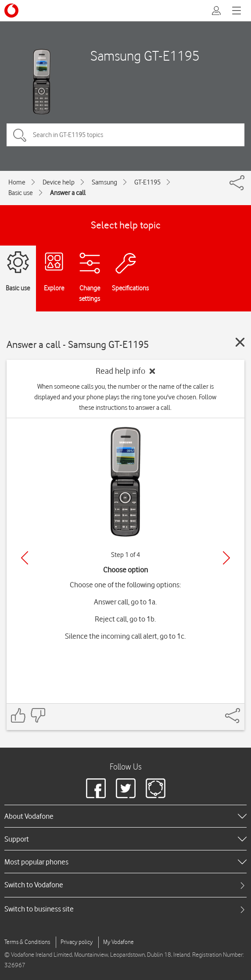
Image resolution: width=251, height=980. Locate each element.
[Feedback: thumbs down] (38, 715)
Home (17, 182)
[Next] (226, 558)
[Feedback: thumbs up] (18, 715)
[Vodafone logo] (11, 11)
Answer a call (68, 193)
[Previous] (25, 558)
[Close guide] (240, 342)
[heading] (125, 816)
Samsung (104, 182)
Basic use (21, 193)
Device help (59, 182)
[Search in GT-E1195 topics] (125, 135)
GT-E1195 (147, 182)
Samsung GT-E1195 (145, 56)
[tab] (125, 885)
